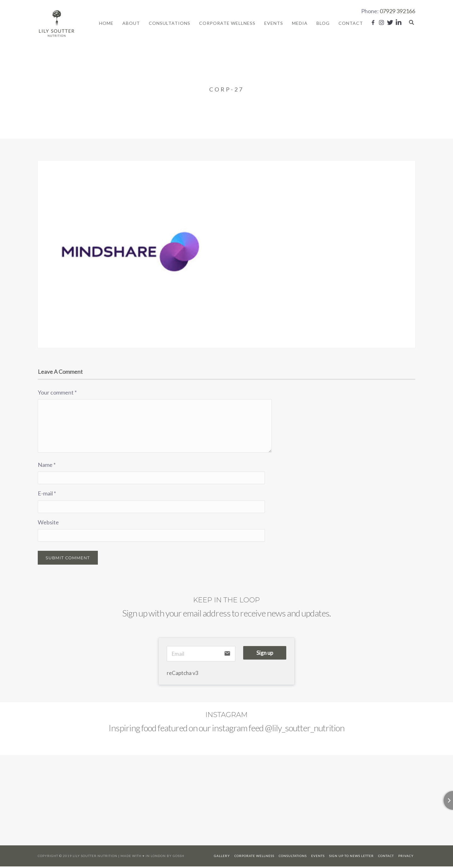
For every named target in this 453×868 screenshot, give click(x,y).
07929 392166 (397, 11)
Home (106, 23)
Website (48, 524)
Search (411, 23)
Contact (351, 23)
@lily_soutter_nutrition (305, 729)
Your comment (57, 394)
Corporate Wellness (227, 23)
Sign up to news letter (351, 857)
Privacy (406, 857)
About (131, 23)
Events (274, 23)
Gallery (222, 857)
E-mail (47, 495)
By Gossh (176, 857)
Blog (323, 23)
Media (300, 23)
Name (47, 466)
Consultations (170, 23)
